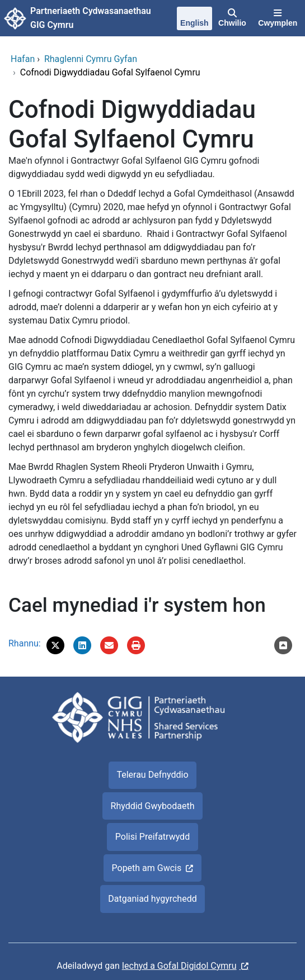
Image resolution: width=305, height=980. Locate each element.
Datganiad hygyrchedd (152, 899)
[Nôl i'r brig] (283, 645)
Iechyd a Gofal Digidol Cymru (179, 966)
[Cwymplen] (278, 18)
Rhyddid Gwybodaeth (153, 806)
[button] (55, 645)
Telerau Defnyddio (152, 775)
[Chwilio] (232, 18)
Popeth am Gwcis (147, 868)
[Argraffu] (136, 645)
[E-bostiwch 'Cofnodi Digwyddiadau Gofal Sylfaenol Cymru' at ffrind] (109, 645)
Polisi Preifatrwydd (152, 837)
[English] (194, 20)
